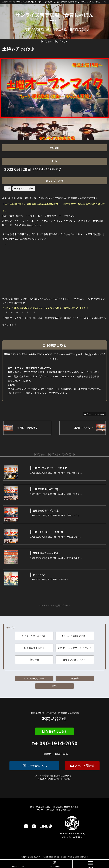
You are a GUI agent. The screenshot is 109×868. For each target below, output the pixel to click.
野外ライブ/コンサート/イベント (75, 648)
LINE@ (46, 826)
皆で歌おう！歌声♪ (34, 648)
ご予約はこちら (37, 766)
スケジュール (54, 866)
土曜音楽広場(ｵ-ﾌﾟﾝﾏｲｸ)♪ (47, 489)
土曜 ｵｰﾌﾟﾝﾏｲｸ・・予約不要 (48, 532)
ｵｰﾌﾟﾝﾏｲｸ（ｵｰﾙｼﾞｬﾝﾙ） (34, 636)
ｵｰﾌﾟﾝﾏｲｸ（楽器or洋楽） (75, 636)
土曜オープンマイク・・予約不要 (50, 468)
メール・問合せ (84, 765)
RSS (54, 686)
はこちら (61, 731)
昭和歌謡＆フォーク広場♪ (47, 553)
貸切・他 (34, 660)
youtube (34, 826)
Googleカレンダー (24, 188)
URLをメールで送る (72, 837)
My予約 (75, 678)
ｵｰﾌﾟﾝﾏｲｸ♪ (39, 575)
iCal (8, 188)
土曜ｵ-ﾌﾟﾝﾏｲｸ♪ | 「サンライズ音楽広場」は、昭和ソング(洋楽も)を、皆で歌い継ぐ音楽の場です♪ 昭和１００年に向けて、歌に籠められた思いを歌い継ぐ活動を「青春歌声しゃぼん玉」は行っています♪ (53, 2)
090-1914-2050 (55, 748)
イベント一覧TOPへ (34, 678)
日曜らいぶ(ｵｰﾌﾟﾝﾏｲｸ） (75, 660)
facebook (26, 826)
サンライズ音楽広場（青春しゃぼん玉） (54, 18)
